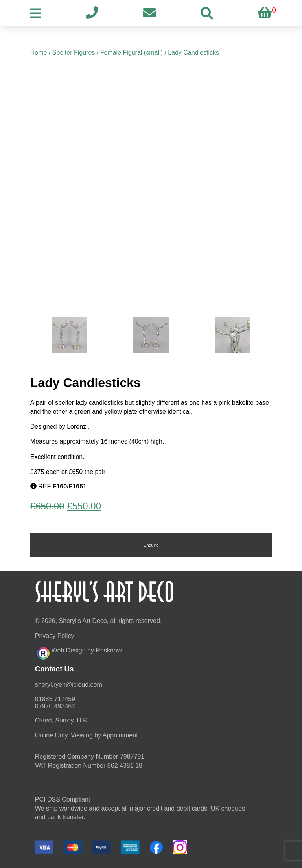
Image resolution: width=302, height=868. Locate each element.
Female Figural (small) (132, 53)
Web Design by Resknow (79, 652)
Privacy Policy (55, 636)
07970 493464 (55, 706)
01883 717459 (55, 699)
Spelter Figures (74, 53)
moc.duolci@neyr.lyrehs (69, 685)
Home (39, 53)
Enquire (151, 545)
